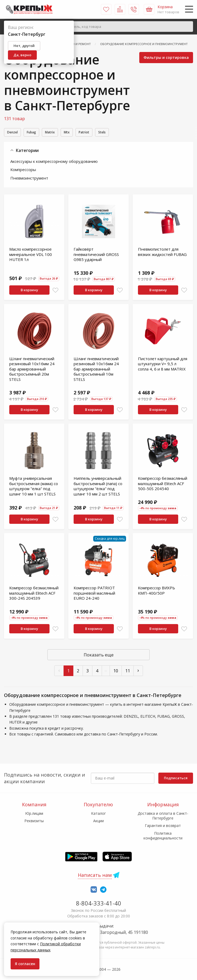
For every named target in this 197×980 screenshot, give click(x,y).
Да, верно (22, 55)
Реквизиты (34, 821)
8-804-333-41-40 (99, 903)
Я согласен (25, 964)
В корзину (29, 291)
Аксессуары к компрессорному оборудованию (54, 162)
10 (116, 672)
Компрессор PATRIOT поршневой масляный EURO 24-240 (94, 594)
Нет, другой (24, 46)
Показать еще (99, 656)
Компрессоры (23, 170)
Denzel (14, 133)
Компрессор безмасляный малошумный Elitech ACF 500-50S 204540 (163, 484)
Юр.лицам (34, 813)
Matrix (59, 133)
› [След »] (138, 671)
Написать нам (95, 875)
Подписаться (176, 778)
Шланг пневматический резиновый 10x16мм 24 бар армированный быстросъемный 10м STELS (96, 370)
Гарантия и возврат (163, 826)
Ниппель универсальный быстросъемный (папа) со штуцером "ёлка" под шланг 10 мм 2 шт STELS (98, 487)
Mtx (80, 133)
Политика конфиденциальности (163, 836)
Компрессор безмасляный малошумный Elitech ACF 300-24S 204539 (34, 594)
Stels (122, 133)
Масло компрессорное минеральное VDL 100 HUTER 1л (31, 255)
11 (128, 672)
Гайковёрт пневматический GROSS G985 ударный (96, 255)
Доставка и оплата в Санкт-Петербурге (163, 816)
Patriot (100, 133)
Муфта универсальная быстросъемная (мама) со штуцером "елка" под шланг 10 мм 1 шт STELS (34, 487)
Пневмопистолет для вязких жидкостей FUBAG (162, 252)
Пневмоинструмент (29, 179)
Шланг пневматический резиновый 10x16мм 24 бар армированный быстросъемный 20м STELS (32, 370)
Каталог (98, 813)
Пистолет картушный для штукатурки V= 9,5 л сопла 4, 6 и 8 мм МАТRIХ (163, 365)
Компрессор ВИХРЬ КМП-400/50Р (156, 591)
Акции (98, 821)
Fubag (37, 133)
